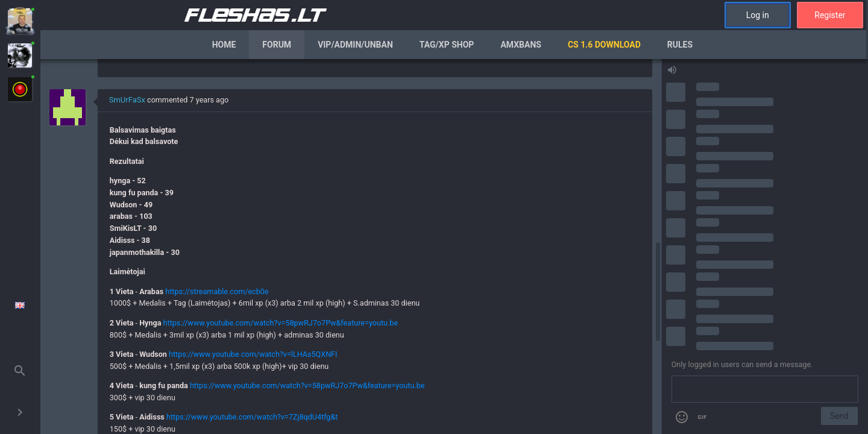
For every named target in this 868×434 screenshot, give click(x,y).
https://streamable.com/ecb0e (217, 291)
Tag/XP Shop (447, 45)
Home (224, 45)
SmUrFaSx (127, 100)
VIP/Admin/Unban (355, 45)
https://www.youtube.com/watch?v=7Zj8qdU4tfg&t (252, 417)
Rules (680, 45)
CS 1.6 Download (604, 45)
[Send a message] (765, 389)
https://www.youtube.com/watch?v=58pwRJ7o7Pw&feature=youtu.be (281, 323)
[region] (351, 247)
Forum (277, 45)
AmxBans (521, 45)
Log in (758, 15)
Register (830, 15)
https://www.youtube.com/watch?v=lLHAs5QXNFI (253, 354)
